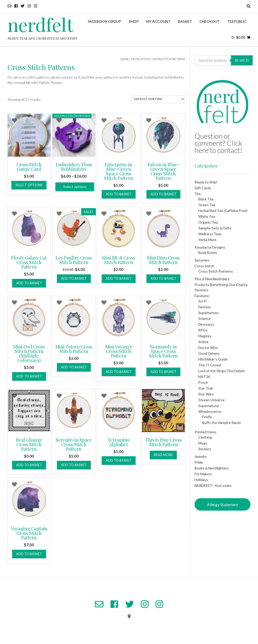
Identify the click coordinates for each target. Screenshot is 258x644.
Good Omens (209, 353)
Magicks (205, 336)
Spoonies (202, 260)
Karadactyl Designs (210, 247)
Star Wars (206, 394)
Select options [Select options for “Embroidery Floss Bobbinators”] (75, 187)
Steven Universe (211, 400)
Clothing (205, 437)
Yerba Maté (207, 240)
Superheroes (209, 313)
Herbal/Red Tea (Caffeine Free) (223, 211)
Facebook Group (105, 21)
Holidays (201, 480)
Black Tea (206, 199)
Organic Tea (208, 222)
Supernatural (209, 406)
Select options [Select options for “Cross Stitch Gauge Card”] (29, 185)
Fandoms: (202, 296)
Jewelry (201, 456)
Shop (134, 21)
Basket (185, 21)
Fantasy (205, 307)
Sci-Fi (202, 301)
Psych (203, 382)
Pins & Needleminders (212, 279)
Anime (203, 342)
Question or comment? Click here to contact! (218, 143)
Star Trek (206, 388)
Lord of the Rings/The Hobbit (222, 371)
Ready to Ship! (206, 182)
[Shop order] (158, 99)
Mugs (203, 443)
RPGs (203, 330)
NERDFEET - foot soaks (213, 485)
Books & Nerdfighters (212, 468)
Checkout (210, 21)
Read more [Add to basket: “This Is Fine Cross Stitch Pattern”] (163, 455)
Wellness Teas (210, 234)
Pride (199, 462)
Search (242, 60)
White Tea (207, 216)
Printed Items (206, 432)
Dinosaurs (206, 324)
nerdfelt (40, 24)
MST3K (204, 377)
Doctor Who (208, 348)
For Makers (203, 474)
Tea (198, 194)
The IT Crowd (210, 365)
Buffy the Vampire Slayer (222, 423)
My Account (158, 21)
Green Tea (207, 205)
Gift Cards (203, 188)
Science (205, 318)
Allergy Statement (223, 504)
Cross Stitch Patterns (216, 271)
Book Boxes (208, 253)
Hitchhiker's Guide (213, 359)
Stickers (205, 449)
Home (125, 59)
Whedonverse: (210, 411)
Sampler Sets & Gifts (215, 228)
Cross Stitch (140, 59)
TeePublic (237, 21)
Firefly (207, 417)
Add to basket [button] (119, 194)
